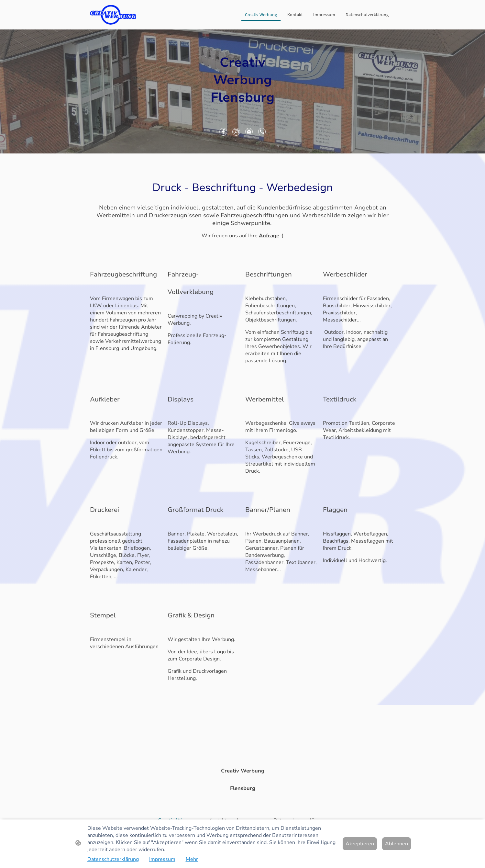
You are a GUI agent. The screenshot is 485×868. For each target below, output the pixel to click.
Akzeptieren (360, 844)
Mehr (192, 859)
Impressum (162, 859)
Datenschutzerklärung (113, 859)
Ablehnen (397, 844)
